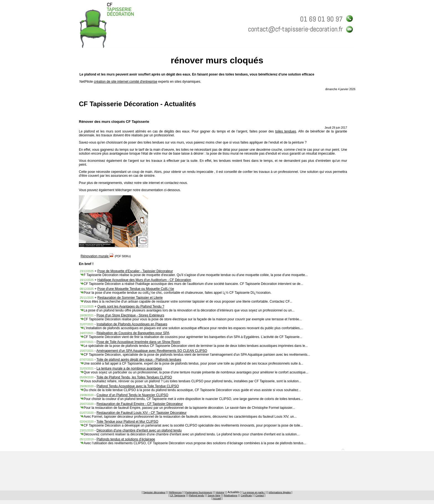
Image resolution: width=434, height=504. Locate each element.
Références (175, 492)
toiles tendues (286, 131)
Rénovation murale (97, 256)
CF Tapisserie (178, 495)
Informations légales (280, 492)
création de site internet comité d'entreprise (126, 82)
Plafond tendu (197, 495)
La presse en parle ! (254, 492)
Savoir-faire (214, 495)
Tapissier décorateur (154, 492)
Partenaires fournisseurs (199, 492)
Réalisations (230, 495)
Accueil (217, 498)
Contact (260, 495)
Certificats (246, 495)
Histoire (220, 492)
